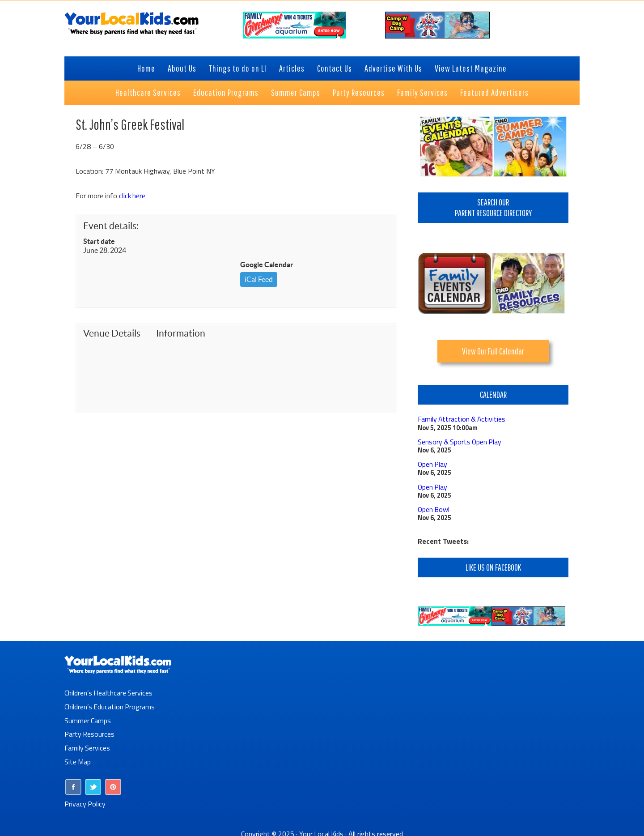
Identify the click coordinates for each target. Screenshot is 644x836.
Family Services (87, 745)
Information (181, 333)
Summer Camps (88, 718)
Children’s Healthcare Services (109, 691)
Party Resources (90, 731)
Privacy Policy (85, 800)
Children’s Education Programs (110, 704)
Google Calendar (267, 264)
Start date (99, 241)
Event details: (111, 226)
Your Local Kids (322, 829)
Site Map (78, 758)
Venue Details (112, 333)
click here (132, 196)
